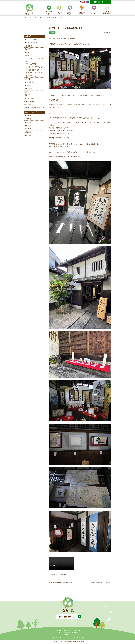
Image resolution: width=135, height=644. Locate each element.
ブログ (59, 11)
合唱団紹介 (82, 11)
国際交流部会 (31, 86)
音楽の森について (49, 11)
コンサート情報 (32, 40)
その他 (28, 93)
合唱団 (27, 56)
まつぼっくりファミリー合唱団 (35, 61)
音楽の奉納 (28, 50)
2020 (28, 136)
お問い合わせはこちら (69, 618)
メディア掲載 (29, 99)
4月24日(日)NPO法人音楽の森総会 (61, 583)
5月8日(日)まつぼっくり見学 (100, 583)
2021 (28, 133)
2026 (28, 116)
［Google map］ (67, 635)
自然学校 (28, 80)
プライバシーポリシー (66, 638)
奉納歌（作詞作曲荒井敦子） (35, 109)
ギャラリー (94, 11)
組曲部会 (29, 90)
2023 (28, 126)
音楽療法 (28, 53)
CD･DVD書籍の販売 (107, 11)
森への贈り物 (29, 83)
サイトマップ (54, 638)
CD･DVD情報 (29, 102)
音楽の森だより (30, 105)
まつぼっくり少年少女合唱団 (35, 68)
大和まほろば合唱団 (33, 71)
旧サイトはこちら (79, 638)
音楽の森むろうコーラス (34, 74)
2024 (28, 123)
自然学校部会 (31, 77)
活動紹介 (70, 11)
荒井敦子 (28, 96)
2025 (28, 120)
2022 (28, 130)
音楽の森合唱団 (31, 65)
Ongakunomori (67, 643)
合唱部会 (29, 47)
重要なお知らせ (32, 43)
